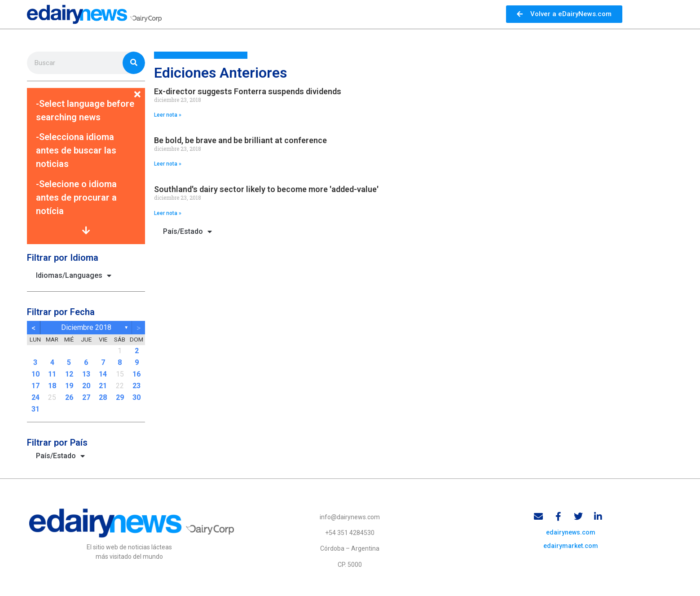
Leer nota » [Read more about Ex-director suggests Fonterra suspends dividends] (168, 115)
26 (69, 397)
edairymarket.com (571, 546)
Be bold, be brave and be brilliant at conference (240, 140)
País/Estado (60, 456)
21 (103, 386)
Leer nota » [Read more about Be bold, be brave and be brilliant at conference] (168, 164)
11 (52, 374)
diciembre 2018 (86, 327)
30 (136, 397)
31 (35, 409)
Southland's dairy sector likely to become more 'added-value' (266, 189)
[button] (86, 89)
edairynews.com (571, 533)
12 (69, 374)
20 (86, 386)
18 (52, 386)
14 (103, 374)
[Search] (134, 63)
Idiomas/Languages (74, 276)
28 (103, 397)
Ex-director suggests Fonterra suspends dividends (248, 91)
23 (136, 386)
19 (69, 386)
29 (120, 397)
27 (86, 397)
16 (136, 374)
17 (35, 386)
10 (35, 374)
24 (35, 397)
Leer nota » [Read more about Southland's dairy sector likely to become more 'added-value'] (168, 213)
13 (86, 374)
